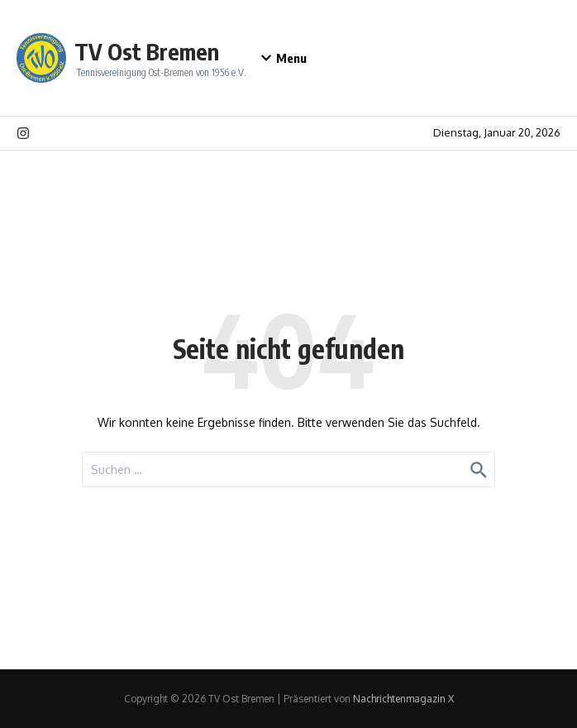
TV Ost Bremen (147, 51)
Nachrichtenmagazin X (403, 699)
